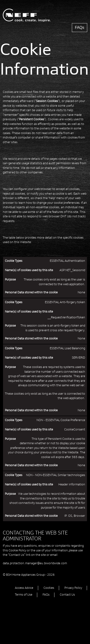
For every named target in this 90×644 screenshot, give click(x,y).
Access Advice (24, 588)
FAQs (80, 27)
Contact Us (67, 595)
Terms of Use (24, 595)
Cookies (49, 588)
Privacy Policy (73, 588)
